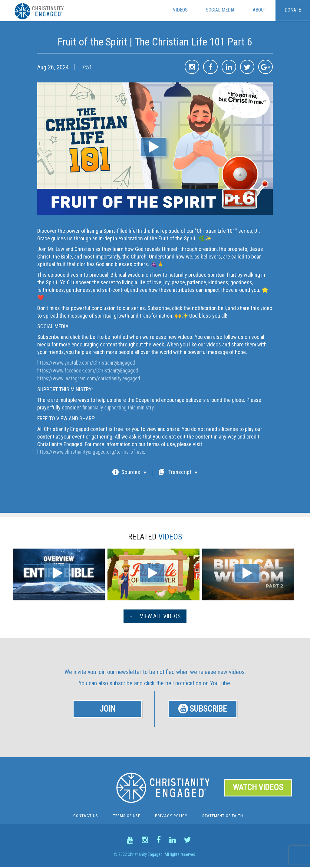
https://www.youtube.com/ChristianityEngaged (89, 363)
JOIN (107, 708)
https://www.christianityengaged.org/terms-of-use (93, 451)
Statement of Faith (223, 816)
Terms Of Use (126, 816)
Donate (293, 10)
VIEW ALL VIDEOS (155, 615)
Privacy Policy (171, 816)
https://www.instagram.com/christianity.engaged (91, 378)
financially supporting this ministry (120, 407)
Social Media (220, 10)
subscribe (121, 682)
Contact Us (84, 816)
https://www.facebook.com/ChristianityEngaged (90, 370)
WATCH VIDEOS (258, 788)
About (260, 10)
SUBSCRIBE (203, 708)
